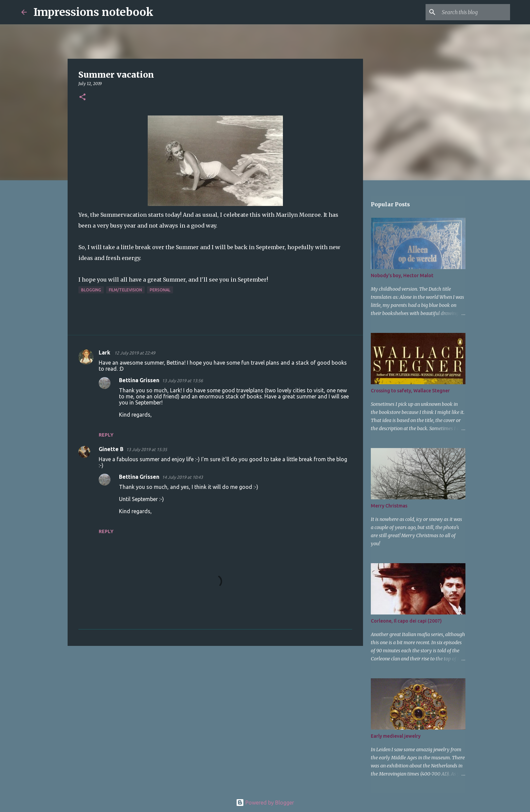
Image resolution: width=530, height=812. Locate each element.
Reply (106, 435)
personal (160, 290)
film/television (125, 290)
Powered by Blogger (265, 803)
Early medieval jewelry (396, 736)
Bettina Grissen (139, 380)
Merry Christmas (389, 506)
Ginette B (111, 449)
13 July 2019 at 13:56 (182, 381)
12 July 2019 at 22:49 (135, 353)
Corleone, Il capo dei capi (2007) (406, 621)
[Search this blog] (475, 12)
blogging (91, 290)
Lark (105, 352)
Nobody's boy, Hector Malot (402, 276)
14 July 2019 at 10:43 (182, 477)
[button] (82, 97)
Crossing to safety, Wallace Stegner (410, 391)
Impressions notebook (93, 12)
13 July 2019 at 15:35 (147, 449)
